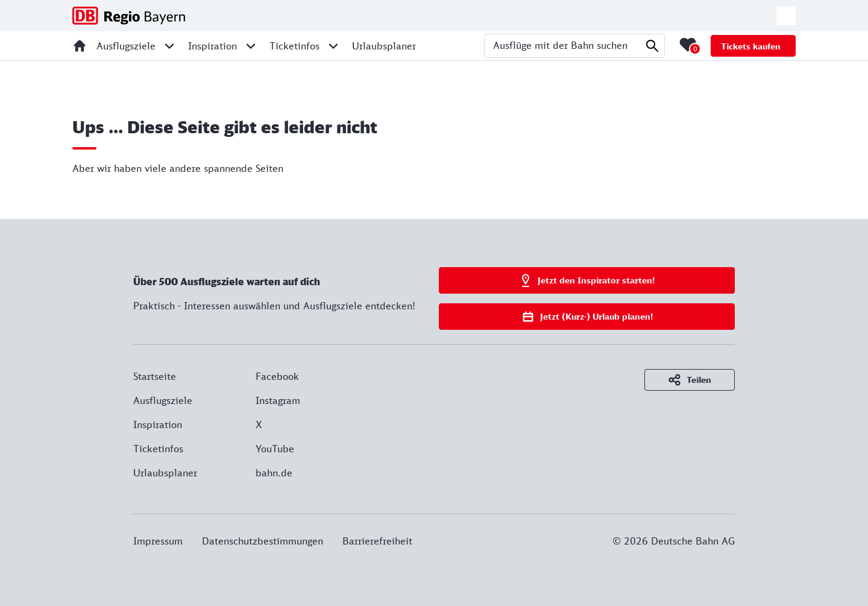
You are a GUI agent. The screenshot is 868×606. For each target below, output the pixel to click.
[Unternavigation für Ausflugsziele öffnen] (169, 46)
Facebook (277, 376)
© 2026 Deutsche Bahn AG (674, 541)
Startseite (155, 376)
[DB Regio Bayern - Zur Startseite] (129, 16)
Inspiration (158, 425)
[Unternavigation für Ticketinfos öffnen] (333, 46)
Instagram (278, 400)
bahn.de (274, 473)
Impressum (158, 541)
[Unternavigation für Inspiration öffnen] (251, 46)
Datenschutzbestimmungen (263, 541)
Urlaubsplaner (165, 473)
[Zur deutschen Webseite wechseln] (786, 16)
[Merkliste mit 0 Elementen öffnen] (688, 45)
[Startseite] (80, 46)
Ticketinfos (158, 449)
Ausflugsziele (163, 400)
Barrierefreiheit (377, 541)
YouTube (275, 449)
